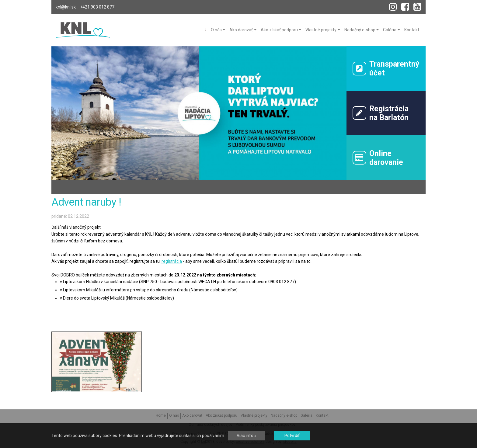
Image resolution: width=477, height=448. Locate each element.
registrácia (171, 261)
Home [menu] (206, 29)
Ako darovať (192, 415)
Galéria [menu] (390, 30)
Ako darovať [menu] (241, 30)
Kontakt (322, 415)
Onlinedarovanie (378, 158)
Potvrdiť (292, 436)
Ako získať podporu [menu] (279, 30)
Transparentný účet (386, 68)
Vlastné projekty (254, 415)
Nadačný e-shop (284, 415)
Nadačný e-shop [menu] (360, 30)
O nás (174, 415)
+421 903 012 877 (97, 7)
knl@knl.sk (66, 7)
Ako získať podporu (221, 415)
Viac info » (247, 436)
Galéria (306, 415)
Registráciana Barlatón (381, 113)
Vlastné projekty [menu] (321, 30)
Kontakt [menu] (412, 30)
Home (161, 415)
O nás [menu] (216, 30)
